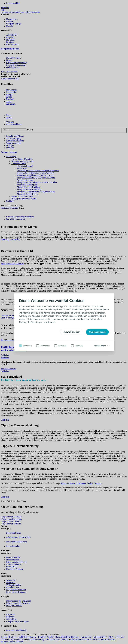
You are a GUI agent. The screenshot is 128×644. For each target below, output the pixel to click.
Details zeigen (100, 346)
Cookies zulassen (97, 332)
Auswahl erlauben (72, 332)
